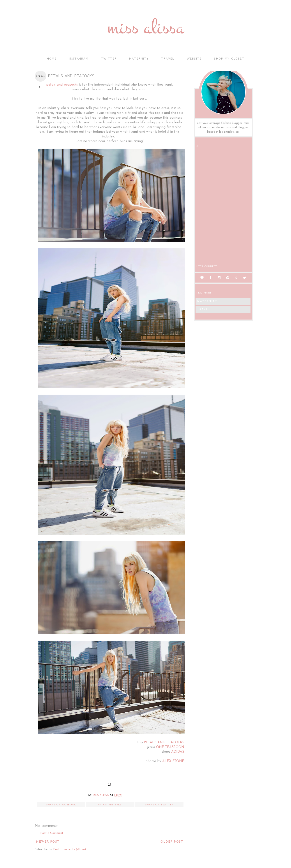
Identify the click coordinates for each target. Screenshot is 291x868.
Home (52, 59)
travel (168, 59)
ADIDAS (178, 752)
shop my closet (229, 59)
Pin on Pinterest (110, 805)
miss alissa (145, 28)
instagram (79, 59)
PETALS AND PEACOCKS (164, 742)
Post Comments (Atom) (70, 849)
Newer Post (48, 842)
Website (194, 59)
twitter (109, 59)
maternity (139, 59)
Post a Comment (52, 833)
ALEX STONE (173, 761)
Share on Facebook (61, 805)
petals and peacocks (62, 85)
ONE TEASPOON (170, 747)
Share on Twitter (159, 805)
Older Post (172, 842)
